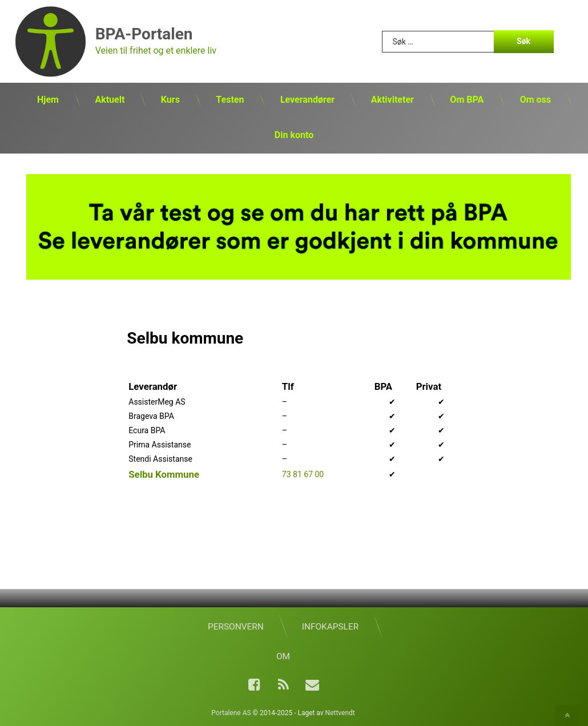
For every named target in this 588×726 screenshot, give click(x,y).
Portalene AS (231, 713)
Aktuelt (110, 100)
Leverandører (307, 100)
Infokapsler (330, 627)
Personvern (236, 627)
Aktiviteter (392, 100)
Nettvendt (340, 713)
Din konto (294, 135)
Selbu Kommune (164, 474)
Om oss (535, 100)
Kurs (170, 100)
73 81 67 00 (303, 474)
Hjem (48, 100)
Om (283, 656)
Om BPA (467, 100)
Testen (230, 100)
